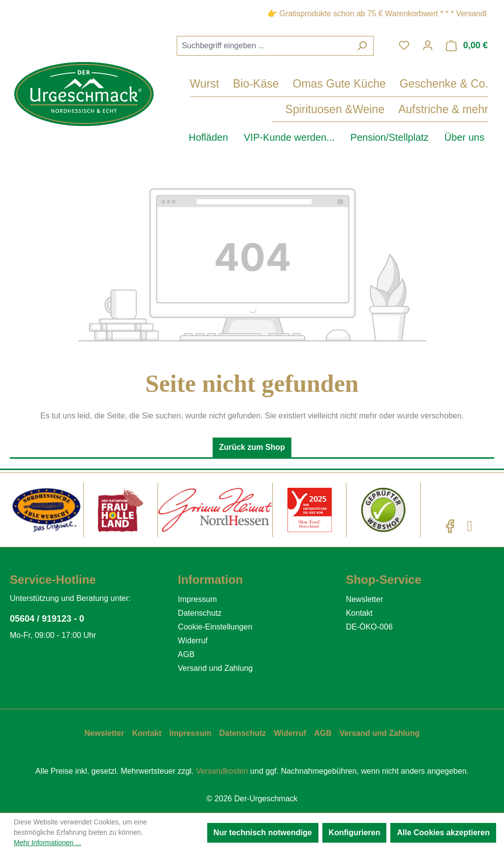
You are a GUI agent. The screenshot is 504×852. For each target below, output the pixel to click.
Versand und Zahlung (215, 668)
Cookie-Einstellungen (215, 627)
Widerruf (192, 641)
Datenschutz (200, 613)
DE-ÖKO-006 (369, 627)
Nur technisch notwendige (263, 833)
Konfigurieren (355, 833)
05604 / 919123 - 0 (47, 619)
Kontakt (359, 613)
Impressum (197, 599)
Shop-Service (384, 580)
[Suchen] (362, 46)
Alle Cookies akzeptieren (443, 833)
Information (210, 580)
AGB (186, 654)
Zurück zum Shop (252, 447)
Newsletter (365, 599)
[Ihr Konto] (428, 45)
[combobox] (264, 46)
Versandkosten (222, 771)
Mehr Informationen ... (47, 843)
